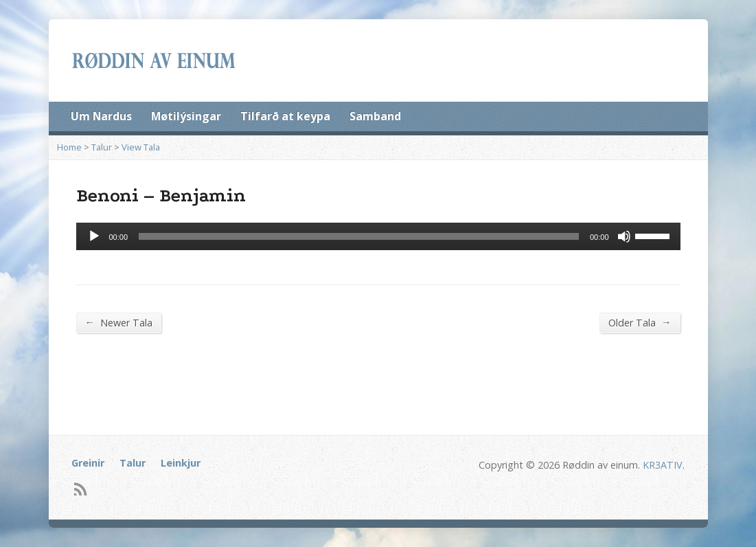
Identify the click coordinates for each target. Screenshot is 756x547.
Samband (375, 116)
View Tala (141, 147)
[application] (378, 236)
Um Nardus (101, 116)
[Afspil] (94, 236)
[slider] (359, 236)
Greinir (88, 463)
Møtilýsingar (186, 116)
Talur (102, 147)
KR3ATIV (663, 465)
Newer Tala (119, 322)
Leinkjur (181, 463)
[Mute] (624, 236)
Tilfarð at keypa (285, 116)
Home (69, 147)
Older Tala (640, 322)
